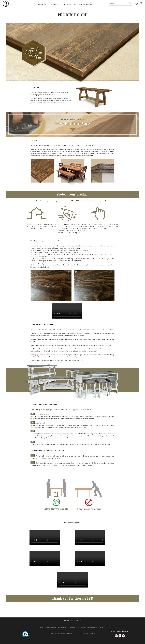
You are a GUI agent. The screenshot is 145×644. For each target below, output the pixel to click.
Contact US (101, 627)
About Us (42, 4)
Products (54, 4)
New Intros (67, 4)
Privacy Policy (63, 627)
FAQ (41, 627)
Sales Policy (73, 627)
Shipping (82, 627)
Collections (79, 4)
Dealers (90, 4)
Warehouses (91, 627)
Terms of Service (50, 627)
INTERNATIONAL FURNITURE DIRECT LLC (65, 634)
